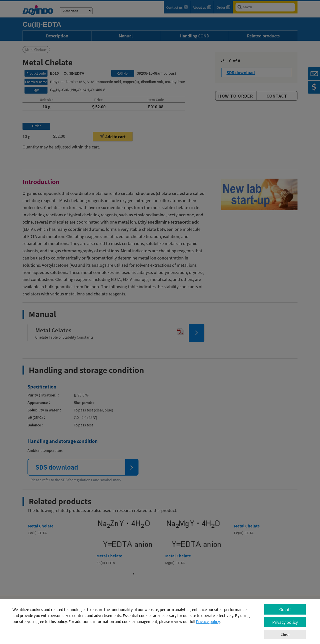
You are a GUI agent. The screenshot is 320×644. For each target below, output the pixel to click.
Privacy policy (208, 622)
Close (285, 635)
